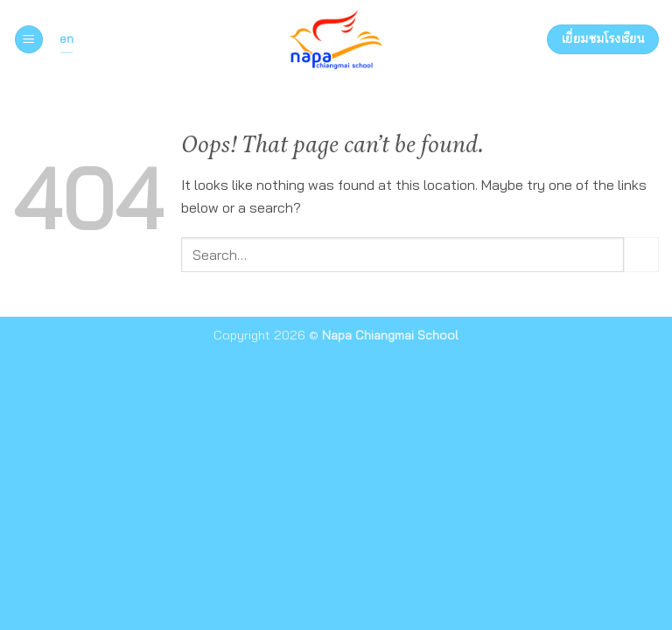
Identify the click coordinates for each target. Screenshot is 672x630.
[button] (29, 40)
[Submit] (641, 254)
